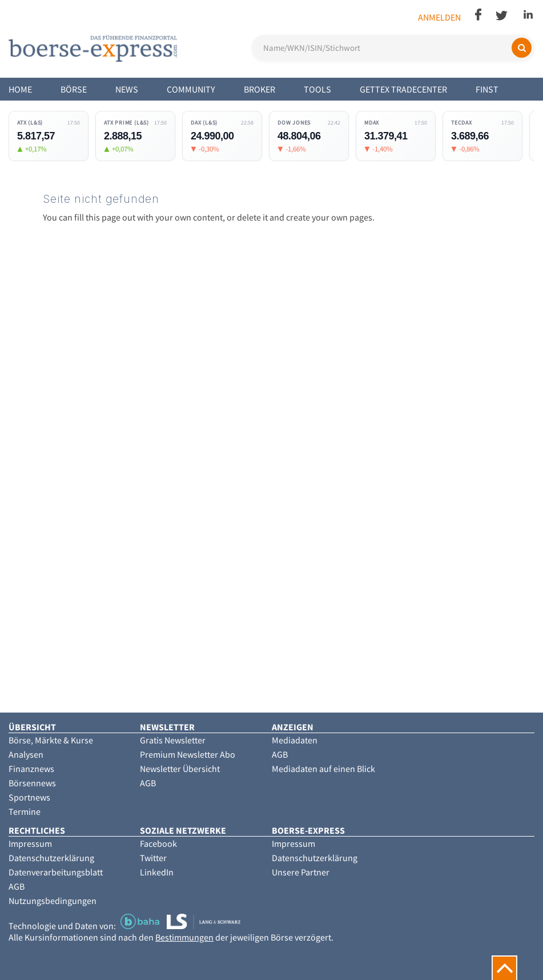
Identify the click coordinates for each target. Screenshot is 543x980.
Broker (260, 89)
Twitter (153, 858)
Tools (317, 89)
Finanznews (31, 769)
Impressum (30, 843)
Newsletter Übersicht (180, 769)
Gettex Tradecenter (403, 89)
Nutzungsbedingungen (53, 901)
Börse (74, 89)
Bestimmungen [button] (184, 937)
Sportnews (29, 797)
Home (20, 89)
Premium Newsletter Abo (188, 754)
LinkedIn (157, 872)
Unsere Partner (301, 872)
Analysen (26, 754)
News (127, 89)
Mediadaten (295, 740)
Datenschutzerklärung (51, 858)
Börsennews (32, 783)
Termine (25, 811)
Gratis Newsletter (173, 740)
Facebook (158, 843)
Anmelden (439, 17)
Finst (487, 89)
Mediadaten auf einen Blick (323, 769)
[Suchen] (522, 48)
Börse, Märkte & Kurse (51, 740)
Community (191, 89)
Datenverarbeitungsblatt (56, 872)
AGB (148, 783)
